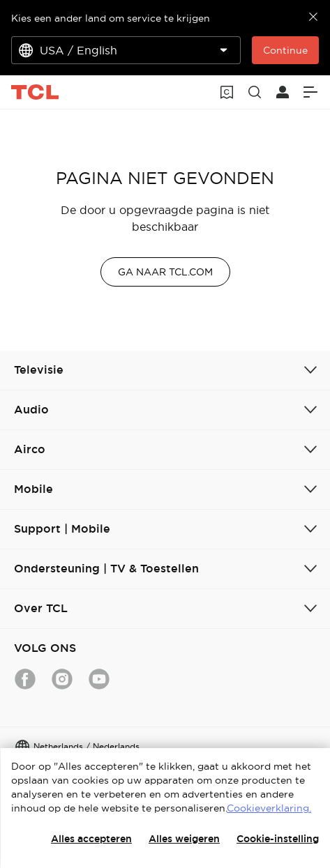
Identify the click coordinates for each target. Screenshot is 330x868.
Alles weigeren (184, 839)
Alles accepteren (91, 839)
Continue (285, 50)
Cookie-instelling (278, 839)
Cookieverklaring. (269, 808)
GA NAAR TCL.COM (165, 272)
